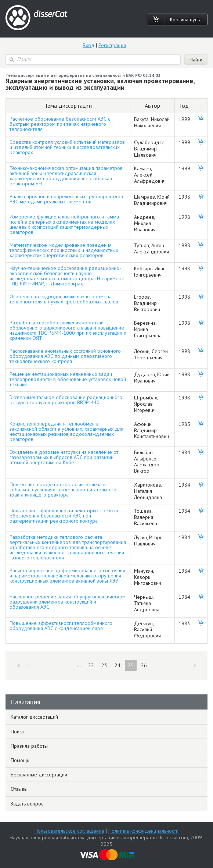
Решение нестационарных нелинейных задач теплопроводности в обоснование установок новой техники (68, 379)
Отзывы (19, 789)
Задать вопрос (27, 804)
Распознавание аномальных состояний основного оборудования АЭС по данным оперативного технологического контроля (65, 356)
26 (144, 665)
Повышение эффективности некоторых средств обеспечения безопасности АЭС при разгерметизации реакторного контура (64, 516)
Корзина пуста (186, 19)
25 (131, 665)
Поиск (17, 732)
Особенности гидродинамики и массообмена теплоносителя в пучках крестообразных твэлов (64, 299)
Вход (89, 45)
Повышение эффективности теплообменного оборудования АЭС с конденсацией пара (61, 626)
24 (118, 665)
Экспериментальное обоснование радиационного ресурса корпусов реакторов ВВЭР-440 (66, 400)
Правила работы (29, 746)
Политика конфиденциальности (143, 831)
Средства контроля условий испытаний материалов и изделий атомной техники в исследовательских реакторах (67, 147)
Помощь (20, 760)
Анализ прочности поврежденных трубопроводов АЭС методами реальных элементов (66, 199)
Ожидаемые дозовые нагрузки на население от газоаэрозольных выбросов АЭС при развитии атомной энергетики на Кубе (64, 457)
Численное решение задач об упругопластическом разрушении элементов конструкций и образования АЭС (68, 602)
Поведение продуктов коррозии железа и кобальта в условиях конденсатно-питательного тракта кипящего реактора (63, 490)
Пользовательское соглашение (69, 831)
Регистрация (112, 45)
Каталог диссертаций (34, 717)
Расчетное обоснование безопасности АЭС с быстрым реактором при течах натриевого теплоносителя (60, 124)
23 (104, 665)
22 (91, 665)
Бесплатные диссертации (39, 775)
